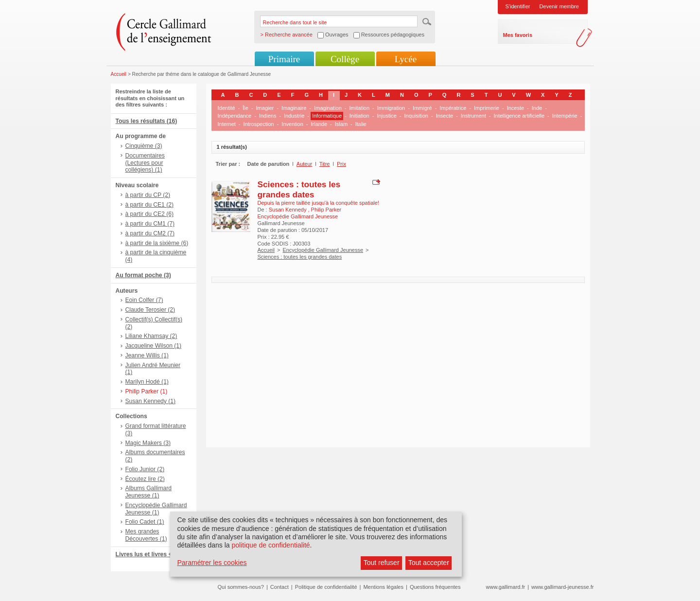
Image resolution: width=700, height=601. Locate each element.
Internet (227, 124)
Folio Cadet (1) (145, 522)
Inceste (516, 108)
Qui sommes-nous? (241, 587)
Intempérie (565, 116)
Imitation (360, 108)
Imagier (265, 108)
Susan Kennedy (289, 210)
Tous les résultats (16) (147, 121)
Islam (341, 124)
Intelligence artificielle (519, 116)
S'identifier (518, 6)
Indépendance (235, 116)
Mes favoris (518, 35)
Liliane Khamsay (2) (151, 336)
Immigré (422, 108)
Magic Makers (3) (148, 443)
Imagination (328, 108)
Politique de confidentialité (326, 587)
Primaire (284, 59)
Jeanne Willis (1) (147, 355)
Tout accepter (429, 563)
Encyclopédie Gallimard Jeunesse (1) (156, 509)
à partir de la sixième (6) (157, 243)
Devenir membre (559, 6)
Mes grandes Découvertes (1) (146, 535)
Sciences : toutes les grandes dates (299, 189)
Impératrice (453, 108)
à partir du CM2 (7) (150, 233)
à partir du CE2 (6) (149, 214)
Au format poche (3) (143, 275)
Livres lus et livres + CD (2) (153, 554)
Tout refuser (382, 563)
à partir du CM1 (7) (150, 224)
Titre (325, 164)
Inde (537, 108)
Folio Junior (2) (145, 469)
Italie (361, 124)
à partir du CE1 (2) (149, 205)
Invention (292, 124)
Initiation (359, 116)
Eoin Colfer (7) (144, 300)
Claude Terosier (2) (150, 310)
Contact (280, 587)
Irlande (319, 124)
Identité (227, 108)
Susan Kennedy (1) (151, 401)
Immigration (391, 108)
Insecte (445, 116)
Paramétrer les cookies (212, 563)
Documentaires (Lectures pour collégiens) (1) (145, 163)
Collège (345, 59)
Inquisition (416, 116)
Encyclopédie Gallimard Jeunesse (323, 250)
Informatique (327, 116)
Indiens (268, 116)
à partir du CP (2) (148, 195)
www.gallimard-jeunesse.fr (562, 587)
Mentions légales (383, 587)
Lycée (406, 59)
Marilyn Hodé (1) (147, 382)
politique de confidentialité (271, 545)
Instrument (473, 116)
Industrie (294, 116)
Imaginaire (294, 108)
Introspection (258, 124)
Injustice (386, 116)
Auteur (304, 164)
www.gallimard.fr (506, 587)
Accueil (119, 74)
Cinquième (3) (144, 146)
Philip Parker (326, 210)
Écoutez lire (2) (145, 479)
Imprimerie (487, 108)
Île (245, 108)
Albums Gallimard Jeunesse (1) (149, 492)
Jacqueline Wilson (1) (154, 346)
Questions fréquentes (435, 587)
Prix (341, 164)
